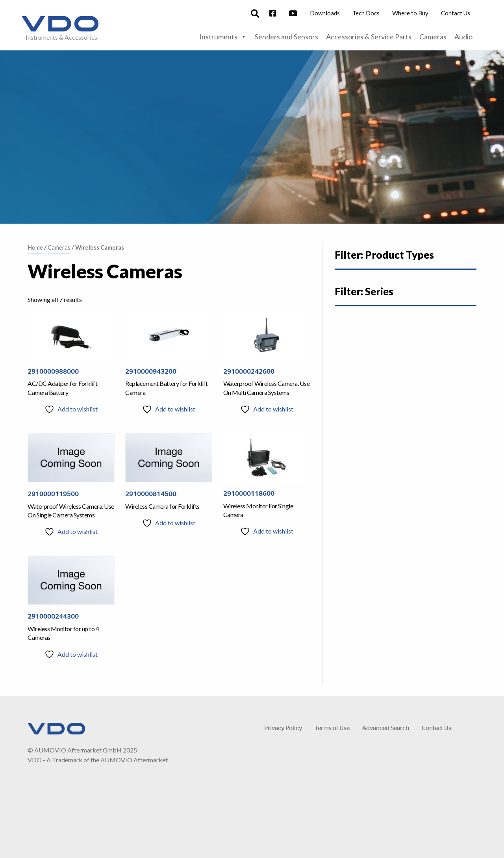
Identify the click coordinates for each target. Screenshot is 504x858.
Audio (463, 37)
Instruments (223, 37)
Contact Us (456, 13)
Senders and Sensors (286, 37)
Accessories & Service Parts (369, 37)
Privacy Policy (283, 727)
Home (35, 247)
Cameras (433, 37)
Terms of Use (332, 727)
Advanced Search (386, 727)
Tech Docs (366, 13)
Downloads (325, 13)
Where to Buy (410, 13)
